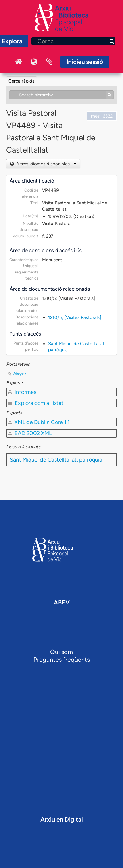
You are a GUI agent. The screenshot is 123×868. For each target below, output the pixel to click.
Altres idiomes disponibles (46, 164)
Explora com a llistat (36, 403)
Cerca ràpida (21, 81)
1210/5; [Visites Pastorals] (75, 317)
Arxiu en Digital (62, 819)
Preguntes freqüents (62, 660)
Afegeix (20, 373)
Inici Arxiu (18, 62)
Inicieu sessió (85, 62)
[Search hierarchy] (61, 95)
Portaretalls (49, 62)
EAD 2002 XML (30, 433)
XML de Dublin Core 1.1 (39, 422)
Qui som (61, 652)
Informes (22, 392)
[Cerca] (73, 41)
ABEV (62, 602)
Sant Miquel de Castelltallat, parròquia (56, 460)
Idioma (34, 62)
